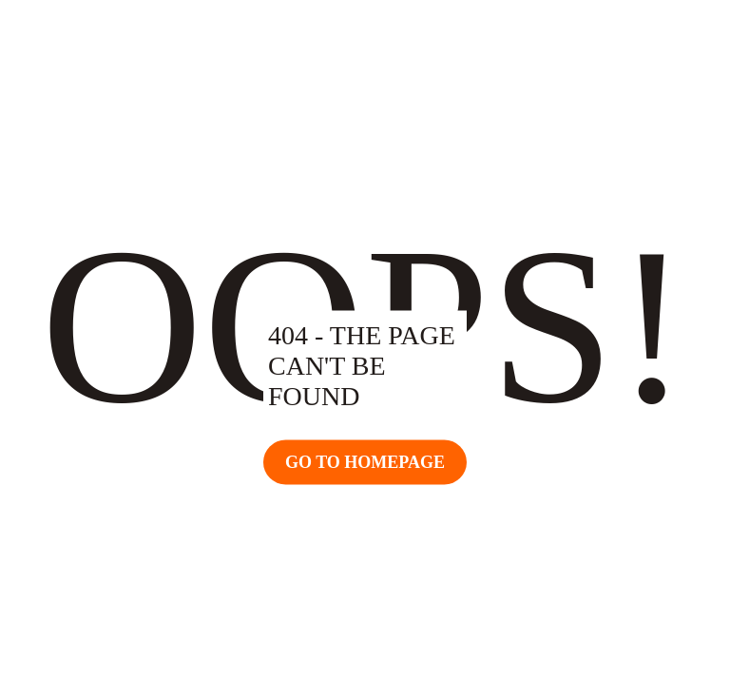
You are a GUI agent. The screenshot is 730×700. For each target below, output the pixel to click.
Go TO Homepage (365, 462)
